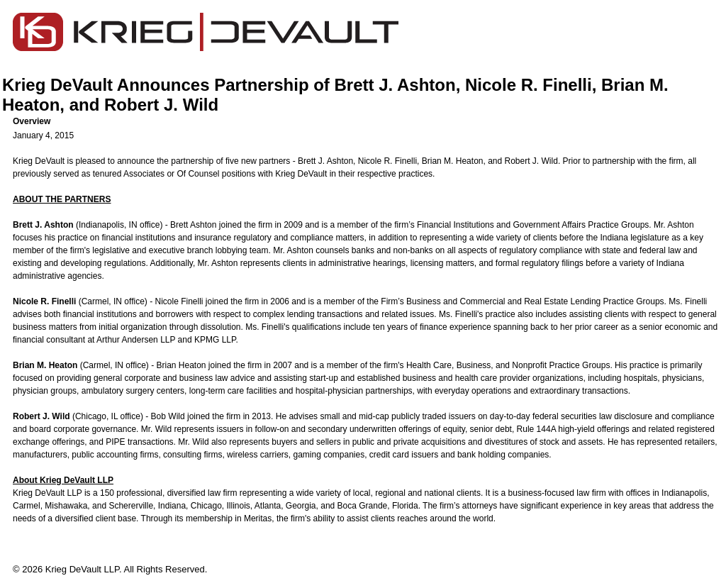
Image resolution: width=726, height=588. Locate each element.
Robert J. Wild (531, 161)
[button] (368, 121)
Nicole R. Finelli (387, 161)
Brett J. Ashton (325, 161)
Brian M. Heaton (453, 161)
